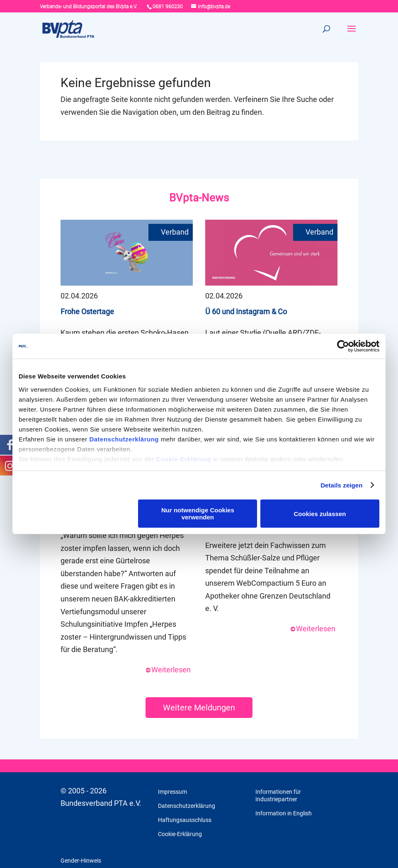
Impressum (172, 792)
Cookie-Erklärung (183, 459)
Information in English (284, 813)
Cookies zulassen (320, 514)
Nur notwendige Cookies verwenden (198, 514)
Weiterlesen (168, 670)
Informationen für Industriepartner (278, 795)
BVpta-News (199, 198)
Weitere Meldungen (199, 708)
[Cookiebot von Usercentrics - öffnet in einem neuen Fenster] (343, 346)
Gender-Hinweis (81, 861)
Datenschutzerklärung (124, 439)
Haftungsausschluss (185, 820)
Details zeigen (341, 485)
